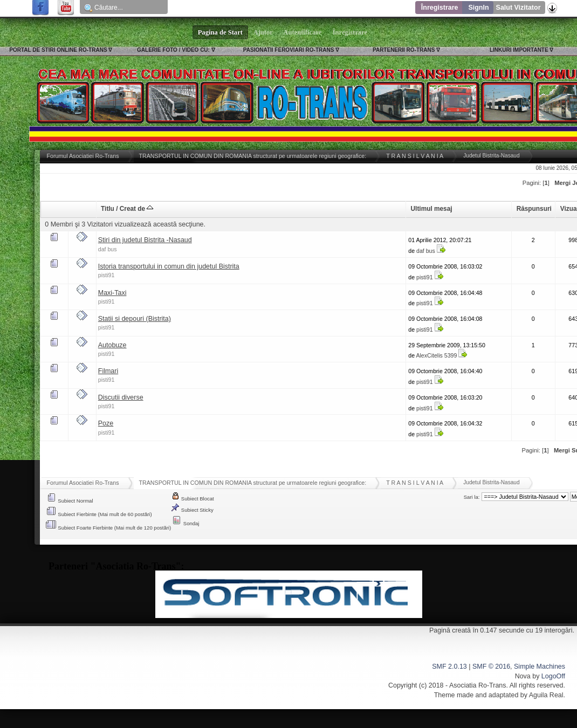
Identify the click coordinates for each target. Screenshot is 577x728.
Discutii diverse (121, 397)
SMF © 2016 (491, 667)
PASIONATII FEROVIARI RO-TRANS (289, 50)
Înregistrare (440, 8)
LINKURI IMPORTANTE (519, 50)
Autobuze (112, 345)
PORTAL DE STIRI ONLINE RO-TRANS (58, 50)
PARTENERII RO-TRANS (404, 50)
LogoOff (553, 676)
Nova (523, 676)
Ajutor (263, 32)
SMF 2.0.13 (449, 667)
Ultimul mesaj (432, 209)
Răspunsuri (534, 209)
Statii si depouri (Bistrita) (135, 319)
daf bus (108, 249)
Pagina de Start (221, 32)
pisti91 (107, 275)
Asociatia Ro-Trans (478, 685)
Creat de (137, 209)
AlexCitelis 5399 (436, 355)
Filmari (108, 371)
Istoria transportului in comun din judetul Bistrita (169, 266)
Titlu (108, 209)
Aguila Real (546, 695)
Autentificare (303, 32)
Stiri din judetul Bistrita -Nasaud (145, 240)
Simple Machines (540, 667)
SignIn (478, 8)
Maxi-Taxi (112, 293)
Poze (106, 423)
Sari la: (472, 497)
